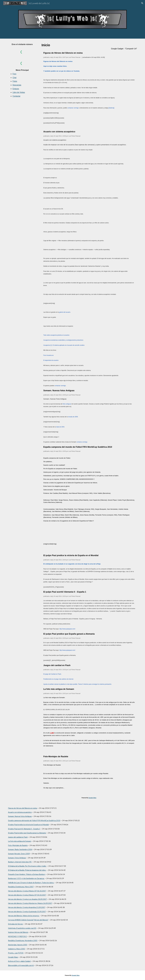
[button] (142, 3)
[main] (22, 44)
